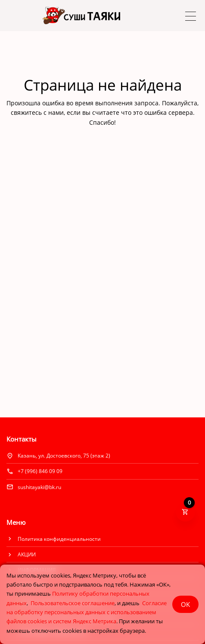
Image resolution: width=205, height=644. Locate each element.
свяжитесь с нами (37, 112)
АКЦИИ (27, 554)
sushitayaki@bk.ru (39, 487)
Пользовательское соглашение (73, 603)
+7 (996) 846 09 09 (40, 471)
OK (185, 604)
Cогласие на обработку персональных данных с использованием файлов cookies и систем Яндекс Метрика (87, 612)
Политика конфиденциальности (59, 539)
